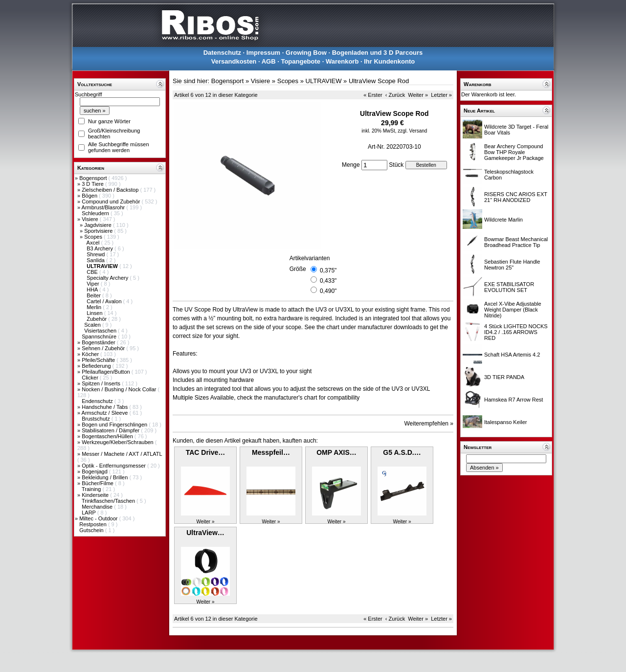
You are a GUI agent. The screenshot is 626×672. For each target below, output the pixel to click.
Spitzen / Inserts (102, 383)
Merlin (95, 307)
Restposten (94, 524)
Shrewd (96, 254)
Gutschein (92, 530)
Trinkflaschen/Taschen (109, 501)
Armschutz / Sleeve (106, 413)
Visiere (90, 219)
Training (92, 489)
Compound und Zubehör (112, 202)
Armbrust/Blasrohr (104, 207)
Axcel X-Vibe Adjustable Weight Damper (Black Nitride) (513, 310)
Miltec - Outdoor (99, 518)
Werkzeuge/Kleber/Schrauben (118, 442)
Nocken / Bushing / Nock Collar (120, 389)
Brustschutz (97, 419)
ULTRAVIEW (324, 81)
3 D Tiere (93, 184)
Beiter (94, 295)
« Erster (373, 95)
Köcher (91, 354)
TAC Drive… (206, 452)
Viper (94, 284)
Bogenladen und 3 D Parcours (378, 53)
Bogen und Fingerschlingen (115, 425)
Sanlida (96, 260)
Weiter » (418, 95)
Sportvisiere (99, 231)
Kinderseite (96, 495)
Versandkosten (234, 61)
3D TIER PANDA (504, 377)
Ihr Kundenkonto (389, 61)
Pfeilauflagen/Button (107, 372)
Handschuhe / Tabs (105, 407)
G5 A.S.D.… (402, 452)
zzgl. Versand (412, 131)
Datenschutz (222, 53)
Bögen (90, 196)
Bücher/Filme (98, 483)
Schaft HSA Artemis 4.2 (512, 355)
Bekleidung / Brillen (105, 477)
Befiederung (97, 366)
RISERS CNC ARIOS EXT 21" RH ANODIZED (516, 197)
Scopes (94, 237)
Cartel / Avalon (105, 301)
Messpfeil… (271, 452)
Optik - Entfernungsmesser (114, 466)
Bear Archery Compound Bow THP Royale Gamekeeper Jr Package (514, 152)
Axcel (94, 243)
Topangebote (301, 61)
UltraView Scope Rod (379, 81)
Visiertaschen (101, 331)
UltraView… (205, 533)
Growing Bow (306, 53)
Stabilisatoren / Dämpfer (111, 430)
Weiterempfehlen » (429, 424)
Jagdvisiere (99, 225)
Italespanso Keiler (505, 422)
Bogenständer (99, 342)
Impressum (263, 53)
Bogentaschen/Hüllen (108, 436)
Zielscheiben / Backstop (111, 190)
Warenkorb (342, 61)
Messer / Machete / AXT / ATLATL (122, 454)
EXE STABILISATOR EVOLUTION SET (509, 287)
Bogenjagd (95, 471)
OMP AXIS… (336, 452)
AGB (269, 61)
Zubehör (97, 319)
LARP (89, 513)
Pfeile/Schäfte (99, 360)
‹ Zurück (395, 95)
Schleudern (96, 213)
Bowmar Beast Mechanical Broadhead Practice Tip (516, 242)
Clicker (91, 378)
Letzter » (441, 95)
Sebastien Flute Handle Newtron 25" (512, 265)
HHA (93, 290)
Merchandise (98, 507)
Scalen (93, 325)
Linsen (95, 313)
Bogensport (94, 178)
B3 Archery (101, 248)
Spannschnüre (100, 336)
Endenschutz (98, 401)
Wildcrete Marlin (503, 220)
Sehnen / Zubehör (104, 348)
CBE (93, 272)
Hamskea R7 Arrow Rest (514, 400)
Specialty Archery (108, 278)
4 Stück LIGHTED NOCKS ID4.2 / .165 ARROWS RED (516, 332)
